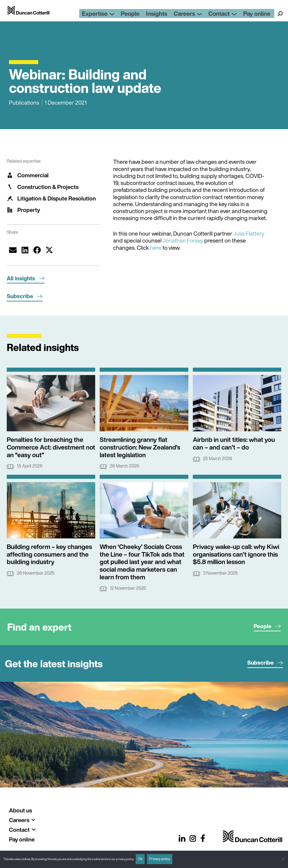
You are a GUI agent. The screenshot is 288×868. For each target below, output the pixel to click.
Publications (24, 102)
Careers (200, 15)
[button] (13, 250)
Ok (142, 859)
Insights (173, 15)
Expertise (123, 15)
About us (20, 811)
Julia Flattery (249, 233)
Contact (231, 15)
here (156, 248)
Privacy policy (164, 859)
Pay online (260, 15)
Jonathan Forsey (183, 240)
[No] (282, 859)
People (151, 15)
